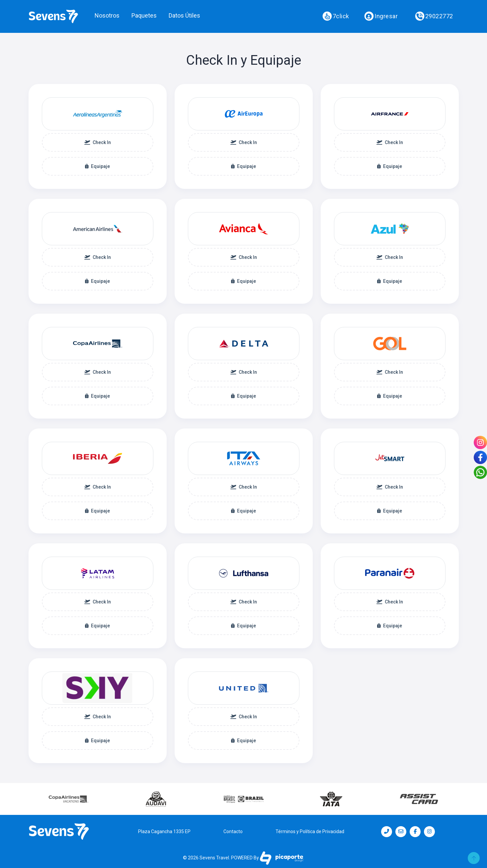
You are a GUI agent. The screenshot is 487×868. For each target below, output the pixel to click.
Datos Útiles (184, 15)
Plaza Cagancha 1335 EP (164, 831)
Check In (98, 142)
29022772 (434, 16)
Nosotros (107, 15)
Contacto (233, 831)
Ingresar (381, 16)
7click (336, 16)
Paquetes (144, 15)
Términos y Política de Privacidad (310, 831)
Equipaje (97, 166)
